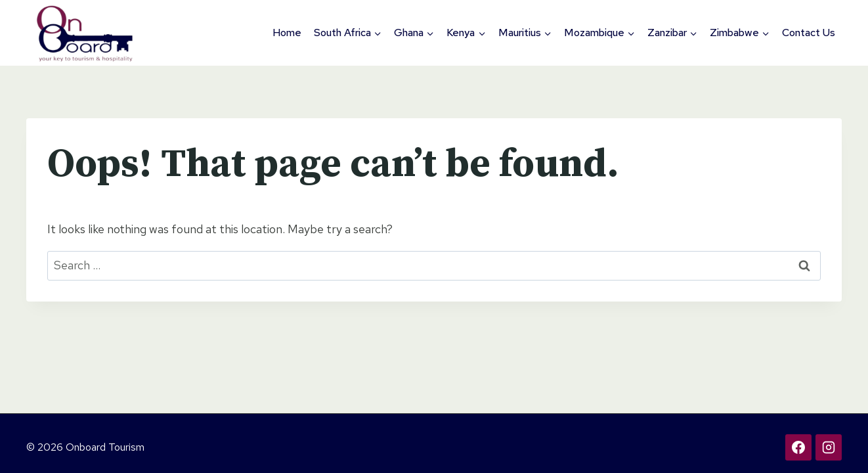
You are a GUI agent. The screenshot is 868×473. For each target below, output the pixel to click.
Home (287, 33)
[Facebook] (798, 447)
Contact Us (809, 33)
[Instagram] (829, 447)
